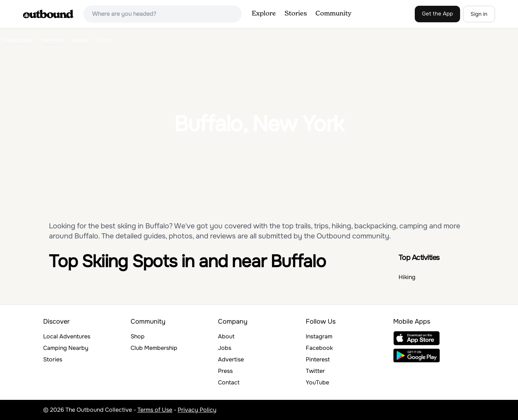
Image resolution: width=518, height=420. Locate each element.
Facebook (319, 348)
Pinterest (318, 359)
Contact (229, 382)
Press (225, 371)
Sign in (479, 14)
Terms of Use (155, 410)
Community (333, 14)
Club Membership (154, 348)
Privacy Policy (197, 410)
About (226, 336)
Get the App (437, 14)
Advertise (231, 359)
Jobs (225, 348)
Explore (264, 14)
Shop (138, 336)
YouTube (317, 382)
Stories (296, 14)
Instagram (319, 336)
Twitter (315, 371)
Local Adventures (67, 336)
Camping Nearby (66, 348)
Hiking (407, 277)
